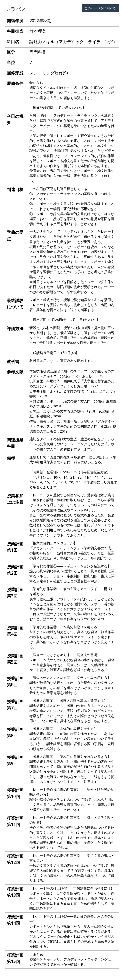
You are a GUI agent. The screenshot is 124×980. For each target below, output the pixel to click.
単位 (11, 62)
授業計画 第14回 (15, 920)
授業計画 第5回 (15, 659)
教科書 (13, 361)
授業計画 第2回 (15, 570)
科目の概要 (15, 119)
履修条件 (15, 83)
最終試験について (15, 304)
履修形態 (15, 73)
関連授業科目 (15, 443)
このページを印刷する (100, 8)
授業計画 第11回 (15, 821)
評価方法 (15, 328)
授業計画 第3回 (15, 593)
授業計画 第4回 (15, 631)
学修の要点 (15, 235)
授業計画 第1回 (15, 547)
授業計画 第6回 (15, 682)
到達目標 (15, 189)
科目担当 (15, 31)
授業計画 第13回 (15, 892)
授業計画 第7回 (15, 705)
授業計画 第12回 (15, 859)
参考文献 (15, 372)
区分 (11, 52)
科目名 (13, 42)
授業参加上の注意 (15, 499)
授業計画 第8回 (15, 733)
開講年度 (15, 21)
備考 (11, 458)
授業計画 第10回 (15, 793)
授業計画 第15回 (15, 958)
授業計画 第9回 (15, 760)
